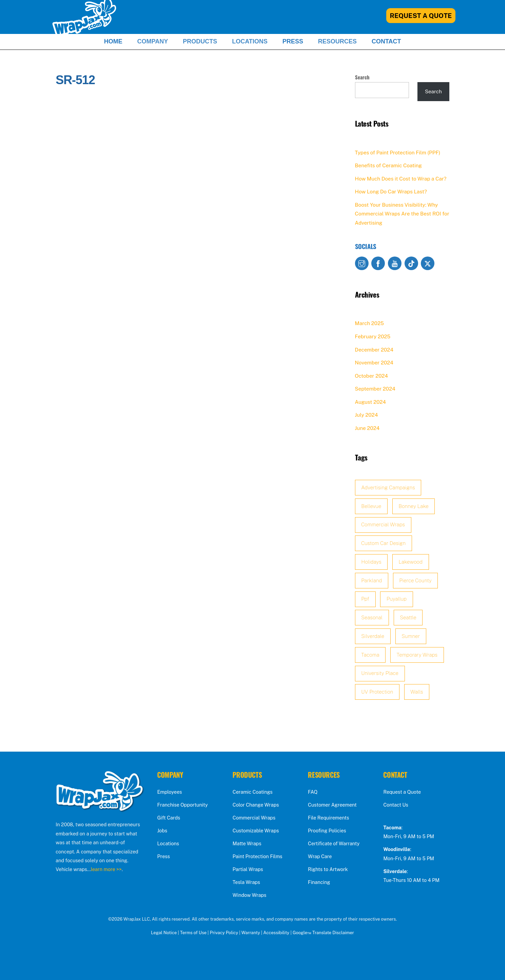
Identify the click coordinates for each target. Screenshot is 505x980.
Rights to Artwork (328, 869)
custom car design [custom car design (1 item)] (383, 543)
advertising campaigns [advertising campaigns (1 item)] (388, 487)
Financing (319, 882)
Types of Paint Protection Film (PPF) (398, 153)
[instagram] (362, 263)
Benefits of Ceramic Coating (388, 165)
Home (113, 41)
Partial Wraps (248, 869)
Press (293, 41)
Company (153, 41)
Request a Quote (402, 792)
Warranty (251, 933)
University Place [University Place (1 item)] (380, 673)
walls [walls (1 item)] (417, 692)
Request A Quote (421, 16)
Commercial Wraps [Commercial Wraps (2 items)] (383, 524)
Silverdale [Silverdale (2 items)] (373, 636)
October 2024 (371, 376)
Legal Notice (164, 933)
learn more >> (106, 869)
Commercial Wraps (254, 818)
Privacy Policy (224, 933)
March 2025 (369, 323)
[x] (428, 263)
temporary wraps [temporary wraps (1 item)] (417, 655)
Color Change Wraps (256, 805)
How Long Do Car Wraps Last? (391, 192)
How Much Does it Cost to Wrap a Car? (401, 179)
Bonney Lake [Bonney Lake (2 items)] (414, 506)
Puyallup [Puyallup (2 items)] (397, 599)
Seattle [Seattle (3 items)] (408, 617)
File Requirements (328, 818)
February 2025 (373, 336)
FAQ (313, 792)
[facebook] (378, 263)
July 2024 (367, 415)
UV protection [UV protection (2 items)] (377, 692)
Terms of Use (193, 933)
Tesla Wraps (246, 882)
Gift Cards (169, 818)
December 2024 (374, 350)
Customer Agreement (332, 805)
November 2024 (374, 363)
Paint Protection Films (257, 856)
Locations (250, 41)
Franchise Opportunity (182, 805)
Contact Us (396, 805)
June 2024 (367, 428)
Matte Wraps (247, 843)
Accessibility (276, 933)
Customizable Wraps (256, 831)
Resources (337, 41)
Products (200, 41)
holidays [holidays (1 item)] (371, 562)
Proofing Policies (327, 831)
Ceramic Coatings (252, 792)
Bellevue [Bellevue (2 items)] (371, 506)
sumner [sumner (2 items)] (411, 636)
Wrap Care (320, 856)
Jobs (162, 831)
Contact (386, 41)
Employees (170, 792)
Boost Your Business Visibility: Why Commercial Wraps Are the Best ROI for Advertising (402, 214)
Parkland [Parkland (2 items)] (371, 580)
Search (362, 77)
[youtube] (395, 263)
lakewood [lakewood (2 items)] (411, 562)
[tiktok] (411, 263)
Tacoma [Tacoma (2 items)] (370, 655)
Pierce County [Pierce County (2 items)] (415, 580)
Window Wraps (249, 895)
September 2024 (375, 389)
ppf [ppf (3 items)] (365, 599)
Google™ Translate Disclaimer (323, 933)
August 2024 (371, 402)
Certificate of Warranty (334, 843)
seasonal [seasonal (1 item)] (372, 617)
